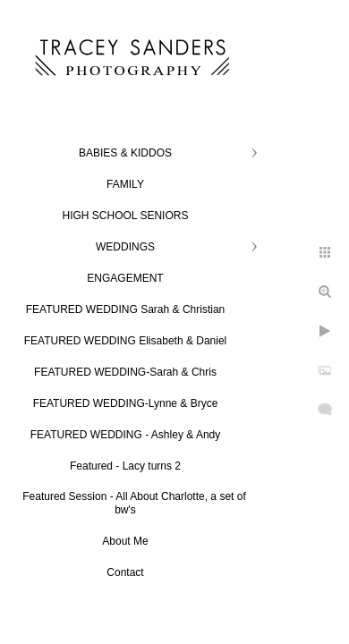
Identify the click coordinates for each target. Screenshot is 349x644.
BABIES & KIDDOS (125, 153)
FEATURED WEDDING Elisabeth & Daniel (126, 341)
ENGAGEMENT (125, 278)
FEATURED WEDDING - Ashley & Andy (126, 435)
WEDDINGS (125, 247)
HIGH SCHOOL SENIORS (126, 216)
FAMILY (125, 184)
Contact (125, 572)
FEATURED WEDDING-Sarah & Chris (125, 372)
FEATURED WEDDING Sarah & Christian (126, 309)
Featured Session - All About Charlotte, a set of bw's (134, 503)
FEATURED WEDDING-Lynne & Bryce (126, 403)
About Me (125, 541)
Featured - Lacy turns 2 (125, 466)
